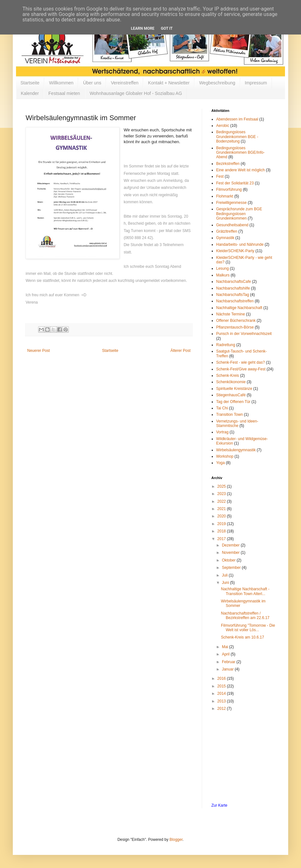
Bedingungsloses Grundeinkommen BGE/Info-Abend (240, 153)
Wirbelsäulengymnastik (236, 450)
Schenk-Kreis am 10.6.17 (243, 637)
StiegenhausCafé (231, 395)
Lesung (222, 268)
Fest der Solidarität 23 (235, 183)
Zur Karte (219, 805)
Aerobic (223, 126)
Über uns (92, 83)
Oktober (229, 560)
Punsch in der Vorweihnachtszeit (244, 334)
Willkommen (61, 83)
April (226, 654)
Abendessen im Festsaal (237, 119)
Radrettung (226, 345)
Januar (228, 669)
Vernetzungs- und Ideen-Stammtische (237, 423)
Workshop (225, 456)
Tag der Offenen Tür (233, 402)
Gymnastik (225, 238)
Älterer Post (180, 351)
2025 (222, 486)
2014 (222, 694)
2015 (222, 686)
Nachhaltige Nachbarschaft (239, 308)
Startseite (30, 83)
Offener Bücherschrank (236, 321)
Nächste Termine (231, 314)
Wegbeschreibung (217, 83)
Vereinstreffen (125, 83)
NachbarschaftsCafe (234, 282)
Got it (167, 28)
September (232, 568)
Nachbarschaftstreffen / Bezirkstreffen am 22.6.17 (245, 616)
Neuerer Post (39, 351)
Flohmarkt (225, 196)
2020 (222, 516)
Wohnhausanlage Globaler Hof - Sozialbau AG (136, 93)
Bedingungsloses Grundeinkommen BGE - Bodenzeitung (237, 137)
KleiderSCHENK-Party (235, 251)
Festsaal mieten (64, 93)
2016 (222, 678)
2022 (222, 501)
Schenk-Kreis (228, 376)
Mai (226, 647)
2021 (222, 509)
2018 (222, 531)
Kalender (30, 93)
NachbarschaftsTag (233, 295)
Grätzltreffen (227, 231)
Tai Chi (222, 408)
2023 (222, 494)
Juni (226, 583)
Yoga (220, 463)
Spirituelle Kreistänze (234, 389)
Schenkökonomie (231, 382)
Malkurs (223, 275)
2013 (222, 701)
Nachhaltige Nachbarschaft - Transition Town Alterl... (245, 591)
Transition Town (229, 415)
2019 (222, 524)
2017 (222, 539)
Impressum (256, 83)
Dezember (231, 545)
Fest (220, 176)
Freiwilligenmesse (231, 203)
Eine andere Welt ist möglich (240, 170)
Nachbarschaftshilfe (233, 288)
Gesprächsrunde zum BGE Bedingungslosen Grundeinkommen (239, 214)
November (231, 553)
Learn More (143, 28)
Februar (229, 662)
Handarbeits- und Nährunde (240, 244)
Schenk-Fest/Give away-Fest (241, 369)
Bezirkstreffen (228, 164)
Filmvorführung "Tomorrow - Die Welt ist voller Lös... (248, 628)
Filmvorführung (229, 190)
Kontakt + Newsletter (169, 83)
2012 (222, 709)
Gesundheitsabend (232, 225)
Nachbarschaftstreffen (235, 301)
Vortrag (222, 432)
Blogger (176, 840)
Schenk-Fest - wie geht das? (240, 362)
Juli (225, 575)
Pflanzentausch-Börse (235, 327)
